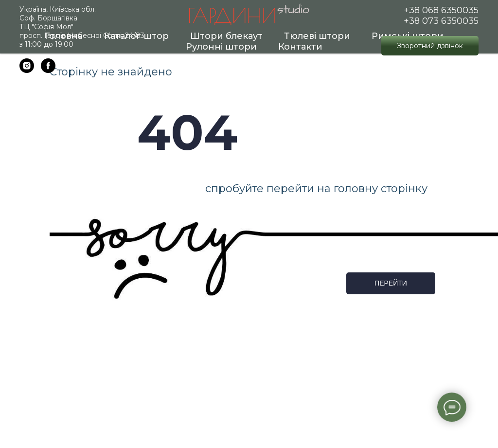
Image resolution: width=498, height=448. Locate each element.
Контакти (300, 47)
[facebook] (48, 70)
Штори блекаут (226, 36)
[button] (430, 46)
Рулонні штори (221, 47)
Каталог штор (136, 36)
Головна (64, 36)
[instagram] (27, 70)
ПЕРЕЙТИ (391, 283)
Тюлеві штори (317, 36)
